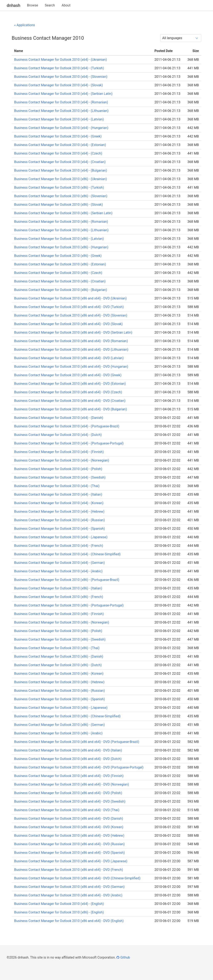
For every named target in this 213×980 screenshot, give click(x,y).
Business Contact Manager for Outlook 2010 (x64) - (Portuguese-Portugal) (69, 443)
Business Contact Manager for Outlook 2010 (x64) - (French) (59, 546)
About (66, 5)
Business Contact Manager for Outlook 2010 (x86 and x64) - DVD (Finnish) (69, 776)
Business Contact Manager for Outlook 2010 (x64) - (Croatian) (60, 162)
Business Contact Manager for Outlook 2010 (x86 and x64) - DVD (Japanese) (71, 861)
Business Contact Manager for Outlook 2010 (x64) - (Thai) (57, 486)
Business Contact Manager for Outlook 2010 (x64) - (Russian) (59, 520)
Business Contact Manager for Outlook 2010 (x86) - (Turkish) (59, 187)
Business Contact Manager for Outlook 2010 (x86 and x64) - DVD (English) (69, 921)
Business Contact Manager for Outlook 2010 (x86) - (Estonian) (60, 264)
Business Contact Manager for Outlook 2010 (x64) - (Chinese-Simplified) (67, 554)
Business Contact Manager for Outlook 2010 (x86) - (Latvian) (59, 239)
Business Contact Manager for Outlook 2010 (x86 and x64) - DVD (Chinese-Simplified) (77, 878)
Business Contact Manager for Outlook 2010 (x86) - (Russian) (59, 691)
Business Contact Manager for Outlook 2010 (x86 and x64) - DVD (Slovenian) (71, 315)
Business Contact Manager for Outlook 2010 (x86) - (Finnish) (59, 614)
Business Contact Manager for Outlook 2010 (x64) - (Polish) (58, 469)
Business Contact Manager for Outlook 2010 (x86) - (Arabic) (58, 733)
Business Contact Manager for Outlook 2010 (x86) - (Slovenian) (61, 196)
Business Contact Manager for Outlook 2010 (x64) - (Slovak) (58, 85)
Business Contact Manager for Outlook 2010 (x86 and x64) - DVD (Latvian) (69, 358)
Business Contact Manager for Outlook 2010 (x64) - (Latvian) (59, 119)
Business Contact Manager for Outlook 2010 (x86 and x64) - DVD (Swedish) (70, 801)
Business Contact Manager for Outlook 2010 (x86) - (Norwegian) (62, 622)
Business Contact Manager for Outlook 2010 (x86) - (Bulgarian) (61, 290)
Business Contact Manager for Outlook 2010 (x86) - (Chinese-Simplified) (67, 716)
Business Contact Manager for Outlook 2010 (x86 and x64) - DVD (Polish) (68, 793)
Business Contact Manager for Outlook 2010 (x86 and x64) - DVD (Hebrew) (69, 836)
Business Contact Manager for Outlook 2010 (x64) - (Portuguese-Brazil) (67, 426)
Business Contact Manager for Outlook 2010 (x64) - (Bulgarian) (61, 170)
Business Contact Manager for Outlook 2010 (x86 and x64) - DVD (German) (69, 887)
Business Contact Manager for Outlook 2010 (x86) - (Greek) (58, 256)
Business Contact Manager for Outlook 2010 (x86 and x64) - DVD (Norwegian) (72, 784)
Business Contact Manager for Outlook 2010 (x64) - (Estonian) (60, 145)
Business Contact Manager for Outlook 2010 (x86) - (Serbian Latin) (63, 213)
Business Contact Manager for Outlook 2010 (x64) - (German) (59, 563)
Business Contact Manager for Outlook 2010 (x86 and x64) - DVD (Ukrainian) (70, 298)
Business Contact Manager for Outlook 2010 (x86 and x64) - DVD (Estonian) (70, 384)
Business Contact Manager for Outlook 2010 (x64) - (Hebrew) (59, 512)
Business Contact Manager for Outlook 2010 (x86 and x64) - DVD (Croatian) (70, 401)
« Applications (25, 25)
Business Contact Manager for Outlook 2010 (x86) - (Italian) (58, 588)
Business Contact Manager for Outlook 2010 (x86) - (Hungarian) (61, 247)
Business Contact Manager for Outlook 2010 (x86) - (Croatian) (60, 281)
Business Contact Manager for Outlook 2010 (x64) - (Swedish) (60, 477)
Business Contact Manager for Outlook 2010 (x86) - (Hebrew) (59, 682)
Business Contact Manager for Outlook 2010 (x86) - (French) (59, 597)
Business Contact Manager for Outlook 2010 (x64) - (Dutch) (58, 435)
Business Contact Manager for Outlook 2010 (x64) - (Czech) (58, 153)
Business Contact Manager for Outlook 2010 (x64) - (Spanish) (59, 529)
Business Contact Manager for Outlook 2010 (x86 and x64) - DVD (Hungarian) (71, 367)
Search (50, 5)
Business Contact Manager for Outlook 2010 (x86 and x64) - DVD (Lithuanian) (71, 350)
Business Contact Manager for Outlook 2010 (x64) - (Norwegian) (62, 460)
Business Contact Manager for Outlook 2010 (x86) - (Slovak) (58, 205)
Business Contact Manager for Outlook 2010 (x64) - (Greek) (58, 136)
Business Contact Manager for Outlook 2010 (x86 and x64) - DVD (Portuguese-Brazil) (77, 742)
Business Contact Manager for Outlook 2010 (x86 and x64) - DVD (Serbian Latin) (73, 332)
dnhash (14, 5)
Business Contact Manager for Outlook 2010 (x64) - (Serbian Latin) (63, 94)
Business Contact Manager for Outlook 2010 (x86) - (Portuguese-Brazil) (67, 580)
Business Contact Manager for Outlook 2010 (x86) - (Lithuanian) (61, 230)
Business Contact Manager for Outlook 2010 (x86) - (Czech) (58, 273)
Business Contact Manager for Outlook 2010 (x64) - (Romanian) (61, 102)
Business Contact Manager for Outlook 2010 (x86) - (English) (59, 912)
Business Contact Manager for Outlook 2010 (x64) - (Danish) (59, 418)
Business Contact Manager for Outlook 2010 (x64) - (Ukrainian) (61, 60)
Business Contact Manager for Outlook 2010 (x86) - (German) (59, 725)
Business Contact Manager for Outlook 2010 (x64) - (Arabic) (58, 571)
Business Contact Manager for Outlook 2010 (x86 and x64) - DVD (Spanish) (69, 853)
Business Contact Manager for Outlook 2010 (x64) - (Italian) (58, 494)
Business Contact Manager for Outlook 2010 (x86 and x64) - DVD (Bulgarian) (71, 409)
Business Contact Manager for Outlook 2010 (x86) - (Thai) (57, 648)
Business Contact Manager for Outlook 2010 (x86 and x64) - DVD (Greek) (68, 375)
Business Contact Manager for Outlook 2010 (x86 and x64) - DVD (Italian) (68, 750)
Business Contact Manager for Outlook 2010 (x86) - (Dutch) (58, 665)
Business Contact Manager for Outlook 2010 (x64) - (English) (59, 904)
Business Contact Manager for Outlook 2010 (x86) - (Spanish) (59, 699)
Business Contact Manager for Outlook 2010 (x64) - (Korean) (59, 503)
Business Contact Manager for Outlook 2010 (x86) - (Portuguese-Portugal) (69, 605)
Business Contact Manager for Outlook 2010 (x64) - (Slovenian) (61, 77)
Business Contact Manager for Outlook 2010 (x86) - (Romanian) (61, 222)
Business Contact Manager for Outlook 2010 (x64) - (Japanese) (61, 537)
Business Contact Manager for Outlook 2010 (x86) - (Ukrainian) (61, 179)
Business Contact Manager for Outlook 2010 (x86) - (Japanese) (61, 708)
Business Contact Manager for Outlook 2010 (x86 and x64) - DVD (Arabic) (68, 895)
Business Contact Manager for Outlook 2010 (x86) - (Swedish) (60, 639)
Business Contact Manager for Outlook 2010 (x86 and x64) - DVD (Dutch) (68, 759)
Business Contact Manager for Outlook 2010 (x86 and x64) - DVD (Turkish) (69, 307)
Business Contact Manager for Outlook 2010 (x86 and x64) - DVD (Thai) (67, 810)
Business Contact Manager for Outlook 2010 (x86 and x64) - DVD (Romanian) (71, 341)
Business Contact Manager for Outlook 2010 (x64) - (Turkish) (59, 68)
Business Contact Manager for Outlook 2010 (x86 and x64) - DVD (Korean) (69, 827)
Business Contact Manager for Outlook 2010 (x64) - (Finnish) (59, 452)
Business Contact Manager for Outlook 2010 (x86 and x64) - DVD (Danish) (69, 819)
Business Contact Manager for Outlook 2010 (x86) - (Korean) (59, 674)
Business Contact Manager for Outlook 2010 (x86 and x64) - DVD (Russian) (69, 844)
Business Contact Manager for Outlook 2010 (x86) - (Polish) (58, 631)
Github (123, 957)
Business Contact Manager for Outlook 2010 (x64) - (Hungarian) (61, 128)
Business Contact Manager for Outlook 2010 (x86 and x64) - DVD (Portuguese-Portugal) (79, 767)
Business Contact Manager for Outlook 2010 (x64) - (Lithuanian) (61, 111)
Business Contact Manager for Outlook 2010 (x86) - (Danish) (59, 656)
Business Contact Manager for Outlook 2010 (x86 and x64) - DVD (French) (69, 870)
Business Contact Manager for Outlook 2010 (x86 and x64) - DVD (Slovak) (68, 324)
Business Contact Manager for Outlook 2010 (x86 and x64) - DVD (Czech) (68, 392)
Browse (33, 5)
